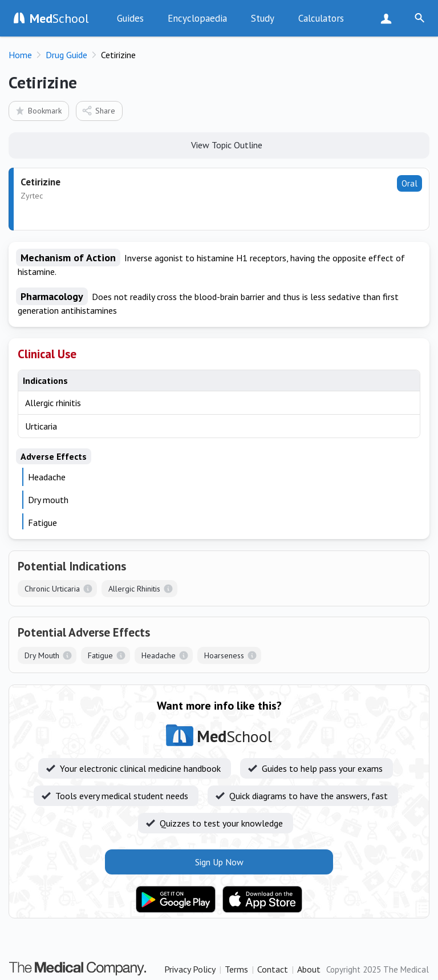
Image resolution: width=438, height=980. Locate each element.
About (309, 969)
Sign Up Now (389, 18)
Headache (159, 655)
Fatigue (100, 655)
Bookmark (38, 110)
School (59, 18)
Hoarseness (224, 655)
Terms (236, 969)
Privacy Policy (190, 969)
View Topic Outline (219, 144)
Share (98, 110)
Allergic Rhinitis (134, 589)
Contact (273, 969)
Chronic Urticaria (52, 589)
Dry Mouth (42, 655)
